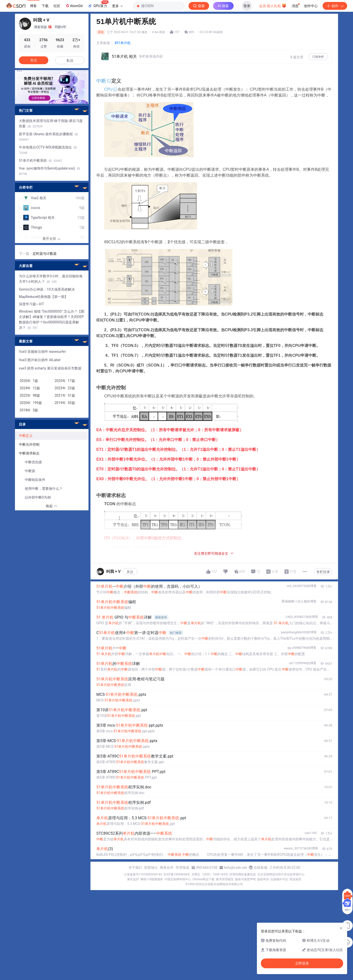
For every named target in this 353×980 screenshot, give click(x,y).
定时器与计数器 (45, 254)
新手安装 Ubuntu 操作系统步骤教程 (48, 137)
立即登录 (302, 963)
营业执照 (295, 879)
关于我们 (135, 868)
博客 (33, 6)
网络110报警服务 (152, 879)
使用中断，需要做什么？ (44, 489)
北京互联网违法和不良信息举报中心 (281, 874)
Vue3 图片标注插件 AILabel (40, 360)
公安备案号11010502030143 (143, 874)
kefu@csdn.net (235, 868)
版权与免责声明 (245, 879)
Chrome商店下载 (203, 879)
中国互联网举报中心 (178, 879)
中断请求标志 (30, 453)
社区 (57, 6)
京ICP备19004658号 (177, 874)
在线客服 (261, 868)
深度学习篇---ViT (31, 304)
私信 (70, 61)
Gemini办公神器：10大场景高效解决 (47, 289)
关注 (130, 572)
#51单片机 (123, 43)
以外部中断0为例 (38, 497)
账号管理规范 (225, 879)
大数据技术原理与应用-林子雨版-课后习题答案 (51, 123)
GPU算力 (98, 4)
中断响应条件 (35, 480)
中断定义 (26, 436)
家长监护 (133, 879)
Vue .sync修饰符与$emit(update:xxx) (50, 171)
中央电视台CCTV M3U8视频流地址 (48, 150)
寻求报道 (182, 868)
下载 (45, 6)
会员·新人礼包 (273, 5)
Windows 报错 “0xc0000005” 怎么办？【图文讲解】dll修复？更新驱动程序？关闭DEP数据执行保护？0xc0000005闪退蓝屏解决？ (52, 319)
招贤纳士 (151, 868)
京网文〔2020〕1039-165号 (210, 874)
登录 (247, 6)
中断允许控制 (29, 444)
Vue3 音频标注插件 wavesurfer (42, 352)
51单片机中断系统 (40, 160)
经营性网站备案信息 (243, 874)
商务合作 (167, 868)
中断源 (30, 471)
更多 (117, 6)
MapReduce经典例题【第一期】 (43, 297)
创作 (335, 6)
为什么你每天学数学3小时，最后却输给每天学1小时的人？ (51, 279)
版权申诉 (263, 879)
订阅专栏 (318, 57)
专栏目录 (323, 572)
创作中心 (311, 6)
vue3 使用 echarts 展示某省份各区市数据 (50, 368)
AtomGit (74, 6)
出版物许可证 (279, 879)
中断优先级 (33, 462)
